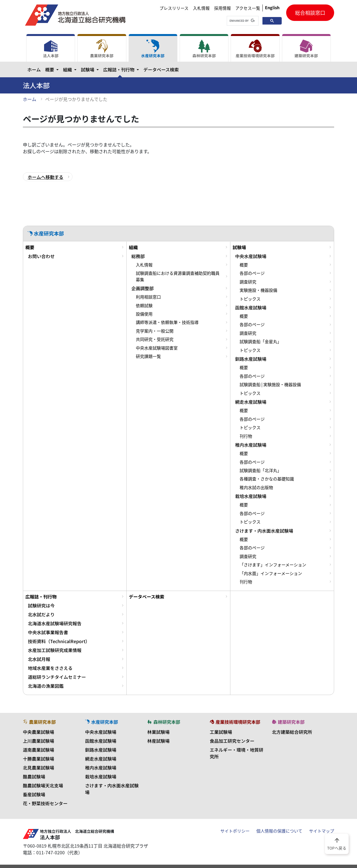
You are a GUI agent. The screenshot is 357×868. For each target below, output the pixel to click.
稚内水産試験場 (251, 445)
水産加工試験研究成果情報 (55, 650)
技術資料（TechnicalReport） (59, 641)
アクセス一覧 (248, 8)
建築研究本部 (306, 49)
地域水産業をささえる (50, 668)
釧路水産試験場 (251, 359)
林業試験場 (158, 732)
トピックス (250, 299)
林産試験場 (158, 741)
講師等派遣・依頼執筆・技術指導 (167, 322)
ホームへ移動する (45, 177)
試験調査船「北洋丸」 (260, 470)
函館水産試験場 (251, 307)
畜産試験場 (34, 794)
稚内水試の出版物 (256, 487)
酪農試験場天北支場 (43, 785)
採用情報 (223, 8)
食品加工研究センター (232, 741)
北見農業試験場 (38, 768)
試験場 (91, 69)
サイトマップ (322, 831)
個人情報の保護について (279, 831)
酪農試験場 (34, 776)
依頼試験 (144, 306)
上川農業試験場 (38, 741)
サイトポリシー (235, 831)
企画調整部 (143, 288)
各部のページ (252, 273)
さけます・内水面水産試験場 (264, 531)
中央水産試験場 (251, 256)
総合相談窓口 (310, 13)
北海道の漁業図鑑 (46, 686)
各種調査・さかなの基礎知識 (267, 479)
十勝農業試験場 (38, 759)
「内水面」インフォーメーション (271, 573)
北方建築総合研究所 (292, 732)
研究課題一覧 (148, 356)
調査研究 (248, 282)
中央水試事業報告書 (48, 632)
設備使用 (144, 314)
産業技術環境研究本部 (255, 49)
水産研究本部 (153, 49)
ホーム (34, 69)
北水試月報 (39, 659)
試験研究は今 (41, 605)
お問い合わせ (41, 256)
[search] (242, 21)
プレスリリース (174, 8)
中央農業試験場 (38, 732)
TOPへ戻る (337, 843)
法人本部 (51, 49)
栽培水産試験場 (251, 496)
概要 (53, 69)
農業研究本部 (102, 49)
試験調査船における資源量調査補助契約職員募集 (178, 276)
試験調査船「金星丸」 (260, 342)
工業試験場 (221, 732)
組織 (71, 69)
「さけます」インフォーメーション (273, 565)
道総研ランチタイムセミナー (57, 677)
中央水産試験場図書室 (157, 348)
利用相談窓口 (148, 297)
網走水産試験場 (251, 402)
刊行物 (246, 436)
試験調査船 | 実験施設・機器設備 (270, 384)
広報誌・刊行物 (122, 69)
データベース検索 (161, 69)
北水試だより (41, 614)
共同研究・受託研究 (155, 339)
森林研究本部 (204, 49)
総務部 (138, 256)
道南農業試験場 (38, 750)
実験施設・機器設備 (258, 290)
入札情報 (201, 8)
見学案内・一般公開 (155, 331)
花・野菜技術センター (45, 803)
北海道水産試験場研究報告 (55, 623)
